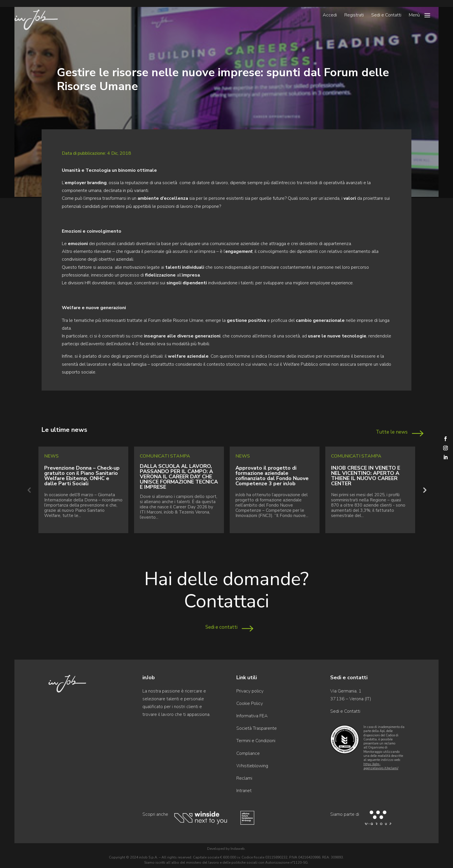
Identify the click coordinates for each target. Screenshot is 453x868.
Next (424, 490)
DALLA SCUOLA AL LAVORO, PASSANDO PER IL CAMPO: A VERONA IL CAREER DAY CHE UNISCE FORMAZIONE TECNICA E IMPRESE (179, 477)
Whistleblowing (252, 766)
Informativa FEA (252, 716)
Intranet (244, 791)
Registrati (354, 16)
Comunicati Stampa (165, 456)
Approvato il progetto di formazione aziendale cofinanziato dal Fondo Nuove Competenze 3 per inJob (272, 476)
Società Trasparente (257, 728)
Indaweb (238, 849)
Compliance (248, 753)
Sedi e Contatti (386, 16)
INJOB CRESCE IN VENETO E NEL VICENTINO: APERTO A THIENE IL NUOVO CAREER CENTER (366, 476)
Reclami (244, 778)
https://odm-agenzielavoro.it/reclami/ (381, 766)
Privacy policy (250, 691)
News (51, 456)
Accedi (330, 16)
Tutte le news (392, 432)
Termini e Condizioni (256, 741)
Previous (29, 490)
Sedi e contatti (221, 627)
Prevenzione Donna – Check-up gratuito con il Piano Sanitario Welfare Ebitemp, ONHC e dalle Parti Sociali (82, 476)
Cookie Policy (250, 703)
